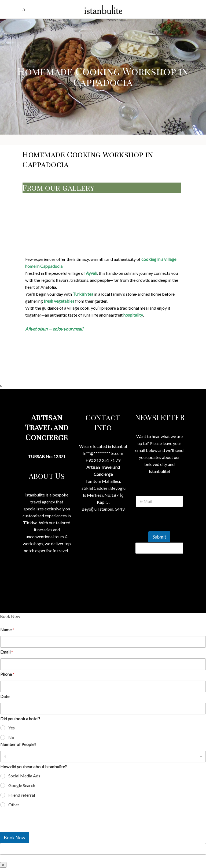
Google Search (22, 785)
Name (7, 630)
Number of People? (18, 744)
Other (14, 805)
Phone (7, 674)
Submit (159, 537)
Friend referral (22, 795)
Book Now (15, 838)
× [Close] (3, 865)
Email (7, 652)
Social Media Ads (24, 776)
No (11, 737)
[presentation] (40, 829)
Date (5, 696)
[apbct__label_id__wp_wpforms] (103, 849)
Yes (12, 728)
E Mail (159, 489)
